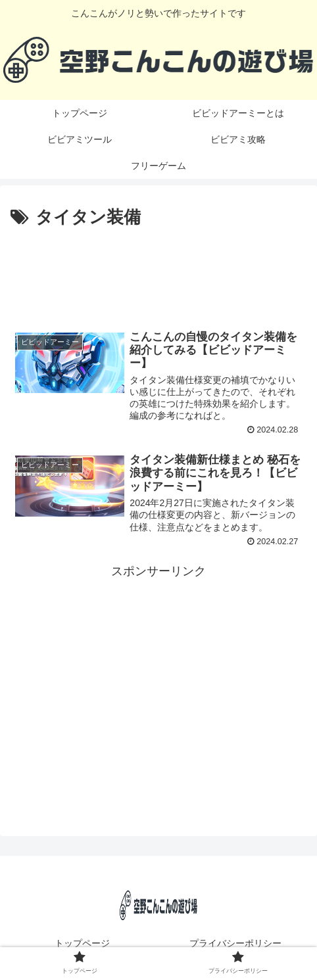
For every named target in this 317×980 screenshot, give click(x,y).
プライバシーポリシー (235, 943)
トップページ (82, 943)
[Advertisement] (158, 271)
